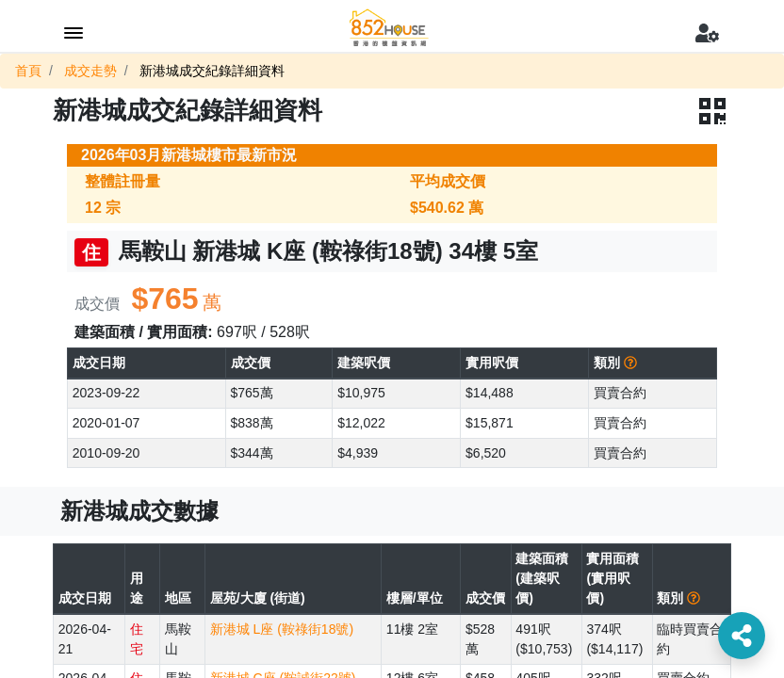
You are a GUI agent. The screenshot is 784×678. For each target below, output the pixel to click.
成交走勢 (90, 71)
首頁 (28, 71)
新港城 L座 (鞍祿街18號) (282, 629)
